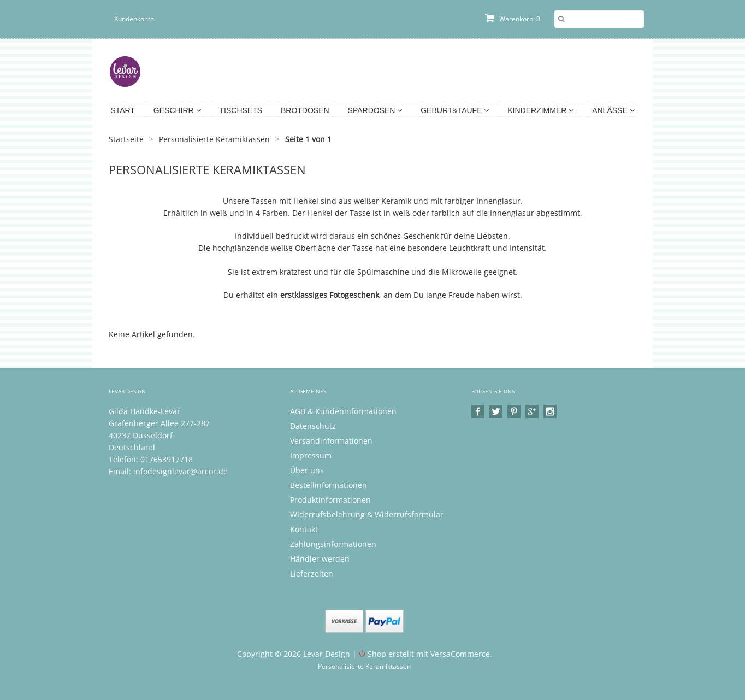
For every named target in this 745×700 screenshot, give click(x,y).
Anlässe (613, 110)
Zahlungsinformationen (333, 544)
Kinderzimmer (540, 110)
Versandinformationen (331, 441)
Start (123, 110)
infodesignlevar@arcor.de (181, 471)
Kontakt (304, 529)
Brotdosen (305, 110)
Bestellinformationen (329, 485)
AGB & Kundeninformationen (343, 411)
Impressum (311, 455)
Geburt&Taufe (455, 110)
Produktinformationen (330, 500)
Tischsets (241, 110)
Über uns (307, 470)
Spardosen (375, 110)
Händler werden (320, 559)
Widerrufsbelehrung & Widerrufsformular (367, 514)
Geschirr (177, 110)
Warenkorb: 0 (513, 19)
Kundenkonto (134, 19)
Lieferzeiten (312, 573)
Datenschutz (313, 426)
